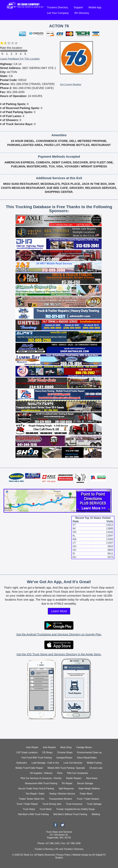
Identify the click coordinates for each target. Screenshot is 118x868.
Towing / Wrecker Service (62, 794)
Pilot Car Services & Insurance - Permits (41, 778)
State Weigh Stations (89, 789)
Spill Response (66, 789)
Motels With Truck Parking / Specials (66, 768)
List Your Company (58, 13)
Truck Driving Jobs (52, 804)
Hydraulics (22, 763)
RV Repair (67, 783)
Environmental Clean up (89, 752)
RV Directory (82, 13)
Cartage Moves (84, 747)
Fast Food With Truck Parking (37, 758)
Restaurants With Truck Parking (41, 783)
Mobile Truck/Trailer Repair (29, 768)
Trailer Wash (86, 794)
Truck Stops (29, 809)
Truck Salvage (94, 804)
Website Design (80, 855)
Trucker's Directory (44, 849)
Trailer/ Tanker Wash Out (31, 799)
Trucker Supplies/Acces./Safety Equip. (76, 809)
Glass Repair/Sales (87, 758)
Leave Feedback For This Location (20, 59)
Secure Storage (85, 783)
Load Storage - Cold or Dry (45, 763)
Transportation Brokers (60, 799)
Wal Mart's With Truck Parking (33, 814)
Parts (60, 773)
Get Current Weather (71, 84)
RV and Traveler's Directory (70, 849)
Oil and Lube (96, 768)
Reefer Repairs (74, 778)
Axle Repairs (49, 747)
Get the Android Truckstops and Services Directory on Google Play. (59, 634)
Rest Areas (92, 778)
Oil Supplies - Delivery (41, 773)
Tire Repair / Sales (35, 794)
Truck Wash (46, 809)
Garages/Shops (64, 758)
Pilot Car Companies (78, 773)
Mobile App (95, 7)
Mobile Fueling (94, 763)
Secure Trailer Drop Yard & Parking (36, 789)
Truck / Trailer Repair (27, 804)
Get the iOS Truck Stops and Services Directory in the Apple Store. (59, 654)
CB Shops (47, 752)
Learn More (59, 611)
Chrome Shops (65, 752)
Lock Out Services (73, 763)
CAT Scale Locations (27, 752)
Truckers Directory (57, 7)
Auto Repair (32, 747)
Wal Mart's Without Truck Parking (70, 814)
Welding (96, 814)
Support (78, 7)
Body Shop (66, 747)
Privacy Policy (63, 855)
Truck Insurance (74, 804)
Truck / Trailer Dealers (88, 799)
